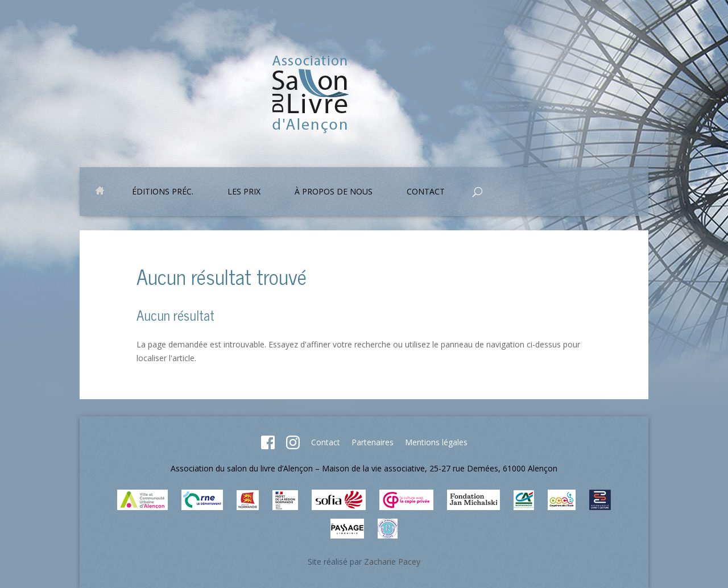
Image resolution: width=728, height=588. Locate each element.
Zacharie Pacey (392, 562)
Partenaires (373, 442)
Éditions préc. (163, 192)
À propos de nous (334, 192)
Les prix (244, 192)
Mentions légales (436, 442)
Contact (426, 192)
